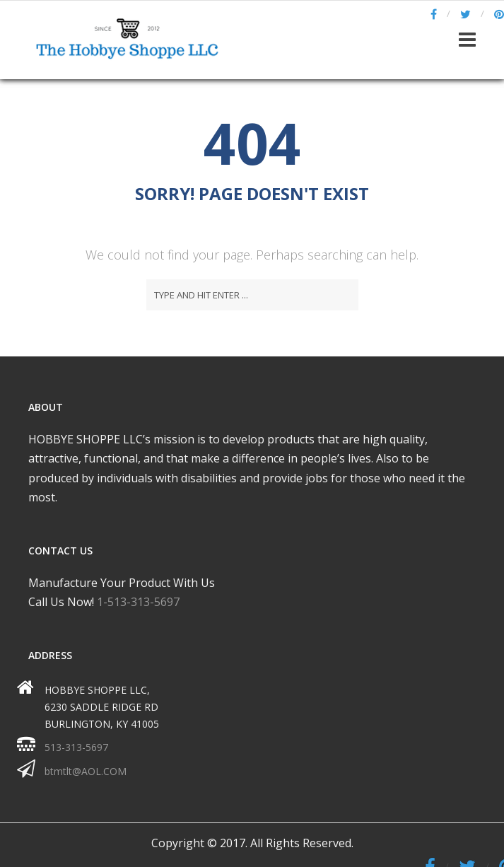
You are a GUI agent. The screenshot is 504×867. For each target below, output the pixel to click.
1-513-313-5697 (138, 602)
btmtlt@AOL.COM (86, 771)
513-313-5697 (76, 747)
